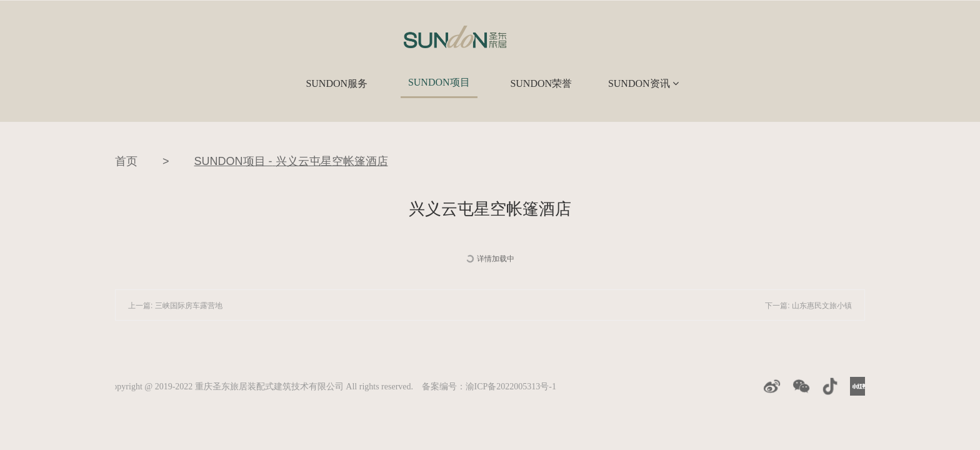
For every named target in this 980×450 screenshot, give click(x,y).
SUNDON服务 (337, 83)
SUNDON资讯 (643, 83)
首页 (126, 161)
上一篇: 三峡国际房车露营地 (175, 306)
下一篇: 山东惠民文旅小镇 (808, 306)
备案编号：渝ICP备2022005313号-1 (489, 387)
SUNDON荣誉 (541, 83)
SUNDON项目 (439, 82)
